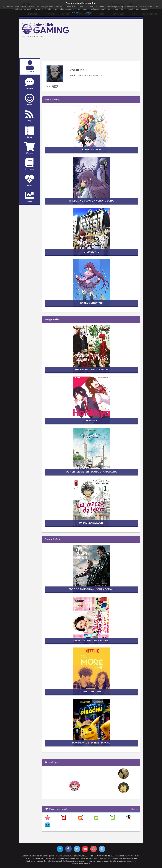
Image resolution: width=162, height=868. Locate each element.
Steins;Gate (91, 252)
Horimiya (91, 421)
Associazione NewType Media (98, 856)
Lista (134, 809)
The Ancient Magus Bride (91, 369)
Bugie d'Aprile (91, 150)
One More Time (91, 692)
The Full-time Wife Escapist (91, 640)
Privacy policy (84, 863)
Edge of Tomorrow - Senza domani (91, 589)
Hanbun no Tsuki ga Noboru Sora (91, 201)
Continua (74, 13)
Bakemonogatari (91, 303)
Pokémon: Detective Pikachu (91, 743)
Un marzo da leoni (91, 523)
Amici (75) (52, 762)
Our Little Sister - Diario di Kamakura (91, 472)
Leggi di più (88, 13)
